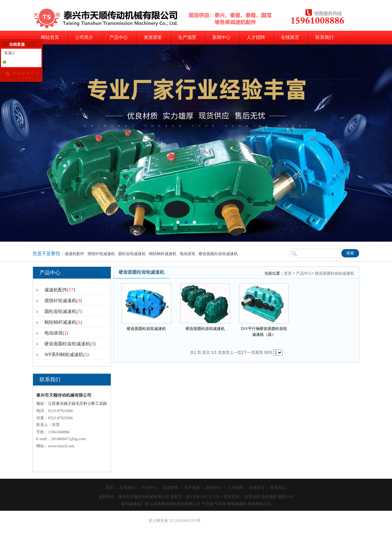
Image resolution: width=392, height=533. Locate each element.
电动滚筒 (188, 254)
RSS (290, 497)
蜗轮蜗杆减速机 (163, 254)
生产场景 (187, 37)
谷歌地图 (269, 497)
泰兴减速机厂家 (135, 504)
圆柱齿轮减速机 (132, 254)
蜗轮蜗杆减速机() (63, 322)
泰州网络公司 (259, 504)
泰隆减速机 (237, 504)
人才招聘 (256, 37)
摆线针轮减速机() (63, 301)
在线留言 (290, 37)
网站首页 (50, 37)
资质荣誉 (153, 37)
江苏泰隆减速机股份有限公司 (175, 504)
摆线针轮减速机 (101, 254)
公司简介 (84, 37)
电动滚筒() (56, 333)
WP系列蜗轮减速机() (66, 355)
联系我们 (324, 37)
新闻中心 (221, 37)
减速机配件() (60, 290)
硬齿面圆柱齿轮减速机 (218, 254)
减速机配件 (74, 254)
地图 (282, 497)
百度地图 (252, 497)
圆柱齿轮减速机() (63, 311)
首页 (288, 273)
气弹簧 (207, 504)
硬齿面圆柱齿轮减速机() (70, 344)
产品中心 (119, 37)
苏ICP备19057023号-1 (204, 497)
